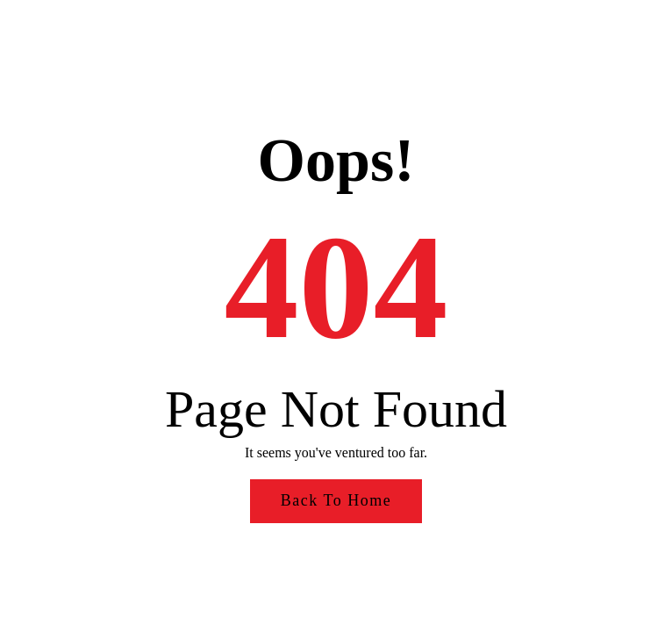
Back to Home (336, 500)
